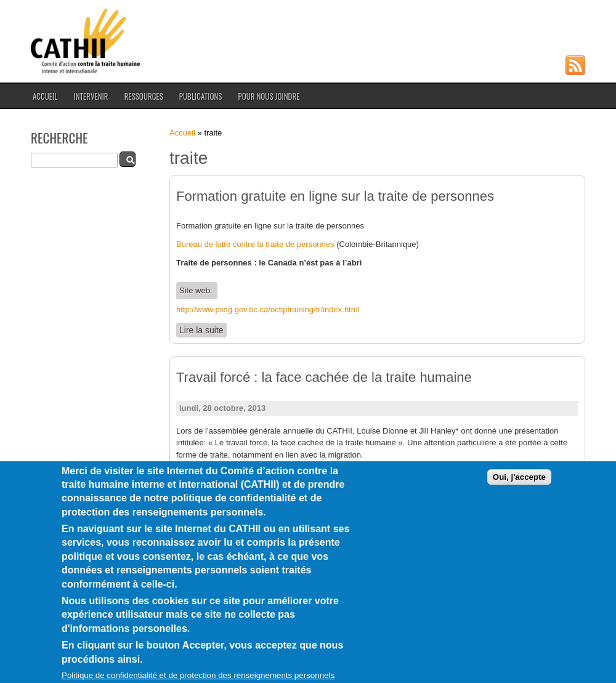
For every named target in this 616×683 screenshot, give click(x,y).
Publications (201, 96)
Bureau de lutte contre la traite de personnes (255, 244)
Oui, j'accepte (519, 498)
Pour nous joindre (269, 96)
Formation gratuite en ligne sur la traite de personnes (335, 196)
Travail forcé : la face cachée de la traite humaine (324, 377)
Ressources (144, 96)
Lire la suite (203, 330)
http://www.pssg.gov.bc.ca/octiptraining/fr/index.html (268, 309)
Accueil (45, 96)
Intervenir (91, 96)
